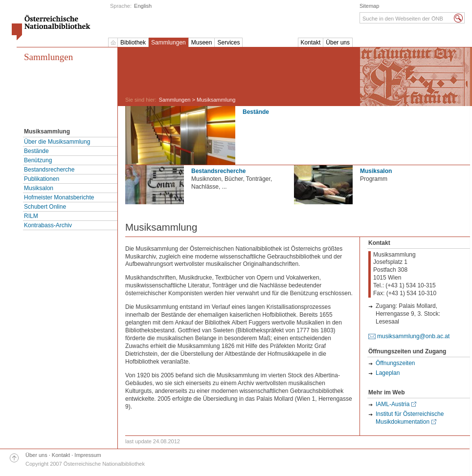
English (143, 6)
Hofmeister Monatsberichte (59, 197)
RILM (31, 216)
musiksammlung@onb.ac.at (413, 336)
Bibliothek (133, 43)
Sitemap (369, 6)
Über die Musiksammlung (57, 142)
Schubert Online (45, 207)
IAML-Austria (393, 404)
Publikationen (42, 179)
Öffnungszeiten (395, 363)
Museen (202, 43)
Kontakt (311, 43)
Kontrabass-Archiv (48, 225)
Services (228, 43)
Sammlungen (169, 43)
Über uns (338, 43)
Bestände (36, 151)
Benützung (38, 160)
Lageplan (388, 373)
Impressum (88, 455)
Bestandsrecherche (49, 170)
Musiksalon (39, 188)
